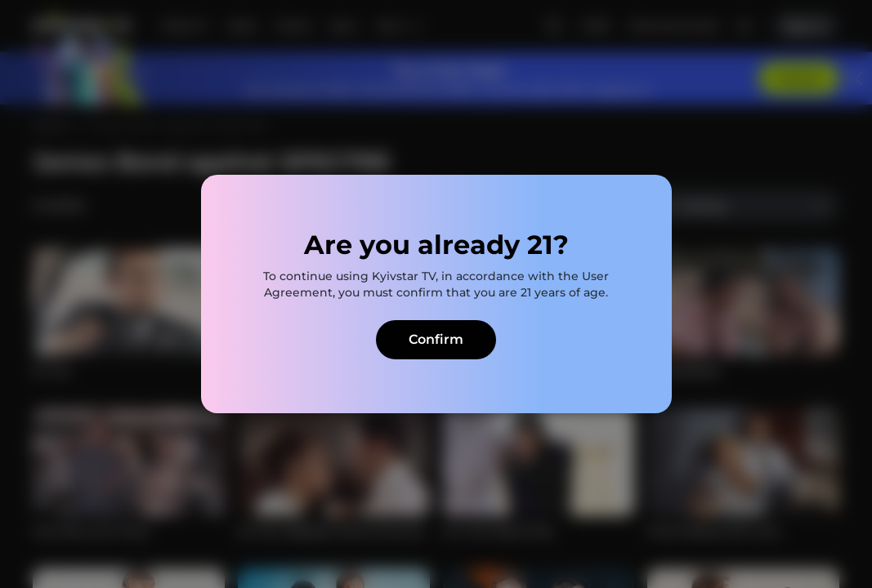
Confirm (436, 339)
